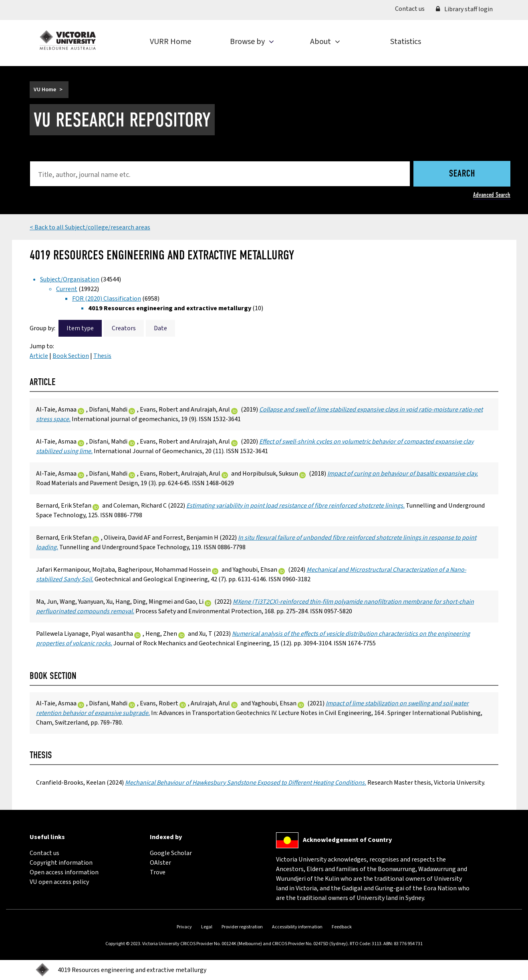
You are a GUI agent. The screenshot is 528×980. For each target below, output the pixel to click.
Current (67, 289)
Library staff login (464, 9)
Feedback (342, 927)
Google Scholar (171, 853)
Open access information (64, 872)
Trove (158, 872)
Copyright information (61, 863)
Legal (207, 927)
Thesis (102, 356)
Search (462, 174)
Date (160, 328)
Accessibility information (297, 927)
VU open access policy (59, 882)
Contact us (413, 8)
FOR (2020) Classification (107, 299)
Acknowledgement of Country (347, 840)
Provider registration (242, 927)
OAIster (160, 863)
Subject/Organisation (70, 279)
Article (39, 356)
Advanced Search (492, 195)
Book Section (71, 356)
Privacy (184, 927)
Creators (124, 328)
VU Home (45, 90)
